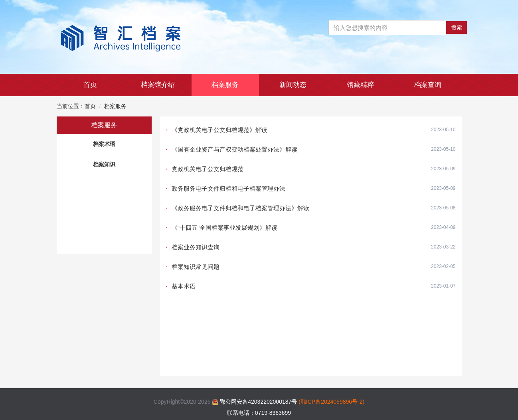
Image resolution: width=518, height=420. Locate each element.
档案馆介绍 (158, 85)
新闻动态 (293, 85)
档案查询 (428, 85)
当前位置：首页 (76, 106)
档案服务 (225, 85)
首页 (90, 85)
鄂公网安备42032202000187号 (258, 402)
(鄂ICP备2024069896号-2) (331, 402)
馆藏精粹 (360, 85)
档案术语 (104, 144)
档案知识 (104, 164)
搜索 (457, 28)
